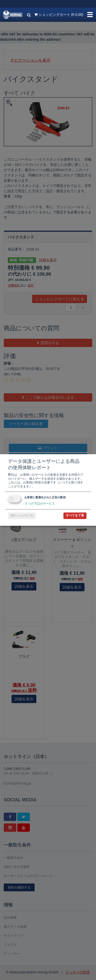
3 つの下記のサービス (39, 504)
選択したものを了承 (22, 516)
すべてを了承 (75, 516)
